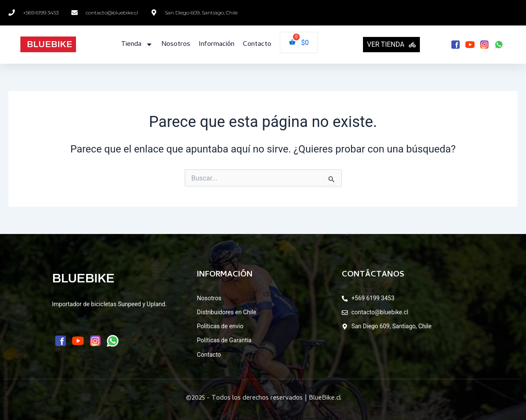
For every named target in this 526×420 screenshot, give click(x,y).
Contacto (257, 45)
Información (217, 45)
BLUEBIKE (49, 44)
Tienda (137, 44)
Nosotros (176, 45)
